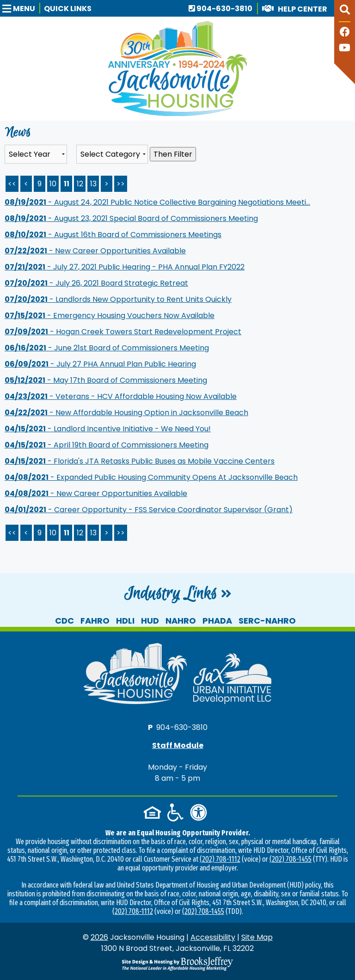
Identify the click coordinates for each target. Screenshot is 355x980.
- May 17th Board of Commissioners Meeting (106, 380)
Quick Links (68, 9)
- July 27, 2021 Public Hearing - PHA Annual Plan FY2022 (125, 267)
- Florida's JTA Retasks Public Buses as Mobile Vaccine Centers (140, 461)
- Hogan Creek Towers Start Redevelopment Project (123, 332)
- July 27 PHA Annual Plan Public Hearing (100, 364)
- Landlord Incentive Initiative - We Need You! (108, 429)
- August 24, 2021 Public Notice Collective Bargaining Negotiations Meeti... (157, 202)
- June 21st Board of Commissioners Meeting (107, 348)
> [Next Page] (107, 184)
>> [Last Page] (121, 184)
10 (53, 184)
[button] (21, 8)
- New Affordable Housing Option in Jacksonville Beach (126, 413)
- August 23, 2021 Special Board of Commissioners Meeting (131, 218)
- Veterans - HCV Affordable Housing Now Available (121, 396)
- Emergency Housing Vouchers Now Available (110, 315)
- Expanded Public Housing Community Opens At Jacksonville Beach (151, 477)
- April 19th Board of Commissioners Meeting (107, 445)
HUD (150, 621)
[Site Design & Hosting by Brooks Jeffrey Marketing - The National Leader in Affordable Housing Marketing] (177, 964)
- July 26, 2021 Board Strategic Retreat (96, 283)
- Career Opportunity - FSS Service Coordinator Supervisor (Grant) (149, 510)
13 (93, 184)
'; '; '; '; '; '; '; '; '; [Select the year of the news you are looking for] (36, 154)
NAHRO (181, 621)
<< (12, 533)
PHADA (217, 621)
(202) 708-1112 (220, 859)
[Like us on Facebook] (345, 33)
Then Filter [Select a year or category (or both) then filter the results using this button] (173, 154)
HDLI (125, 621)
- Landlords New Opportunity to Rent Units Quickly (118, 299)
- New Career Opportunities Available (95, 251)
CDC (64, 621)
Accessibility (213, 937)
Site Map (257, 937)
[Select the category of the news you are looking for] (112, 154)
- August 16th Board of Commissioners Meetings (113, 235)
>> (121, 533)
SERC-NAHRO (267, 621)
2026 (99, 937)
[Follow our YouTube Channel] (345, 49)
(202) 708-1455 (291, 859)
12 (80, 184)
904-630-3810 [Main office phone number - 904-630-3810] (220, 9)
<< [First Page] (12, 184)
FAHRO (95, 621)
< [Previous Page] (26, 184)
